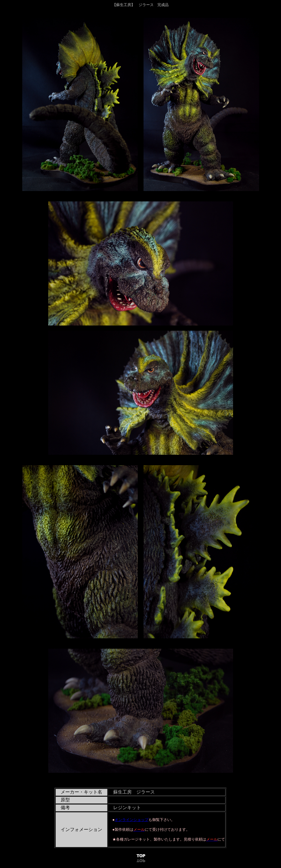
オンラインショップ (132, 820)
